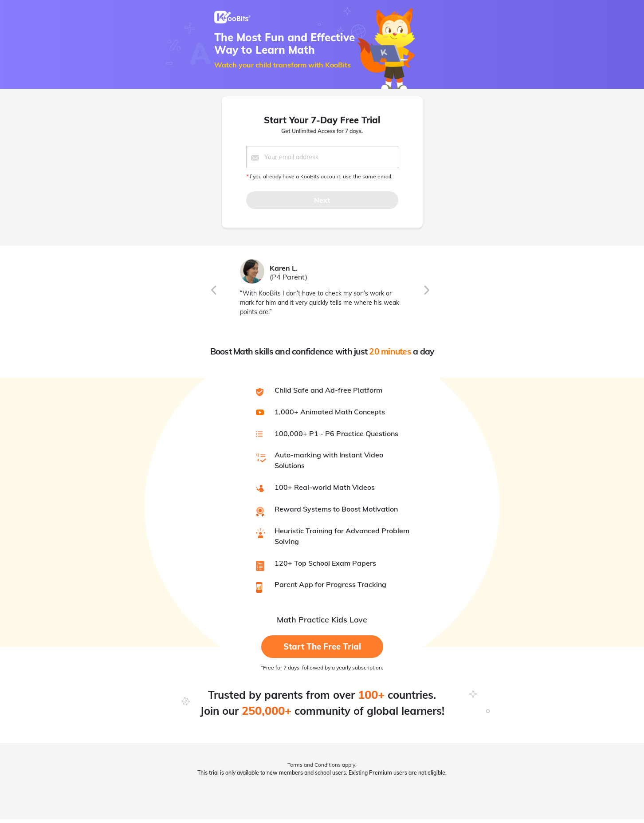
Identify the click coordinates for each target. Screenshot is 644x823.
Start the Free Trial (322, 647)
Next (322, 200)
